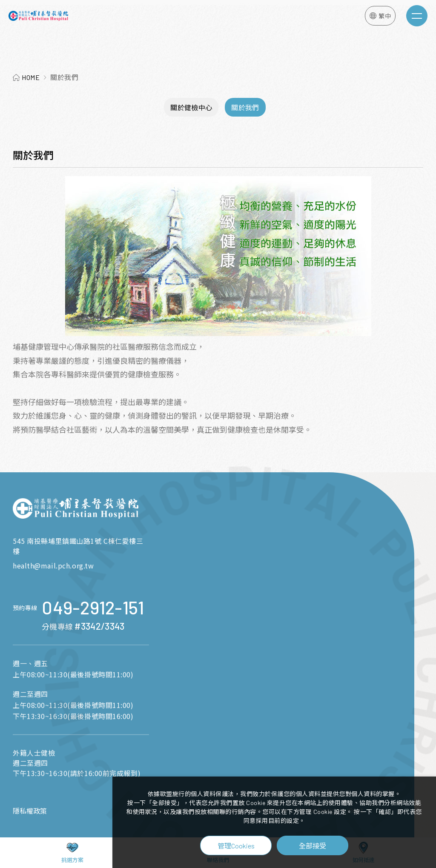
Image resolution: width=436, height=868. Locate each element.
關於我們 (245, 107)
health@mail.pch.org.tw (53, 565)
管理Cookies (236, 846)
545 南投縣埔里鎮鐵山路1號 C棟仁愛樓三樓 (78, 546)
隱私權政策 (30, 811)
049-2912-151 (93, 623)
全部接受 (313, 845)
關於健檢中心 (191, 107)
